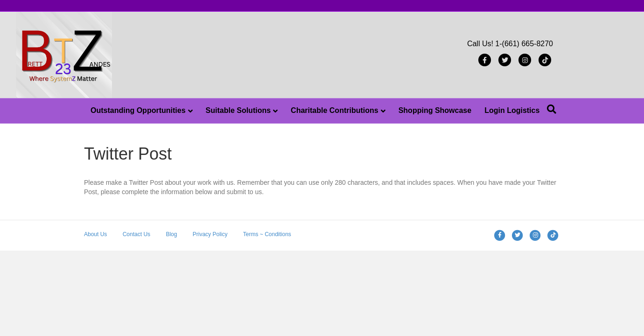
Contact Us (136, 234)
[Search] (552, 109)
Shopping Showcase (435, 110)
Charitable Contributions (335, 110)
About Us (95, 234)
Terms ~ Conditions (267, 234)
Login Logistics (512, 110)
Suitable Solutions (238, 110)
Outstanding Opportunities (138, 110)
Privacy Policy (210, 234)
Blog (171, 234)
